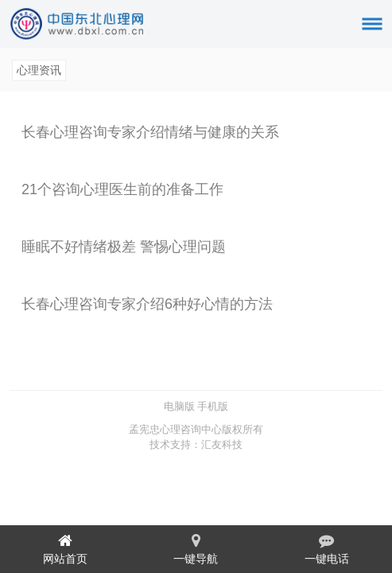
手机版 (213, 406)
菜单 (378, 17)
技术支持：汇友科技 (196, 444)
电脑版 (179, 406)
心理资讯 (39, 70)
